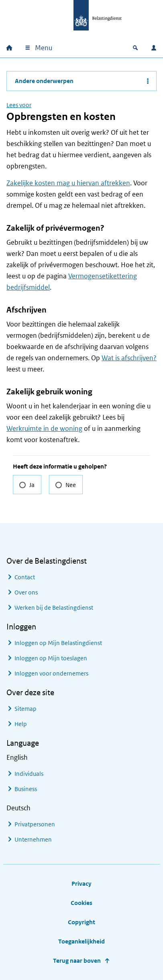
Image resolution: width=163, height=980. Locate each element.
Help (21, 724)
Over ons (26, 592)
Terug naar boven (77, 961)
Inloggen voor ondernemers (51, 673)
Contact (25, 577)
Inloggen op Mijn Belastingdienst (58, 643)
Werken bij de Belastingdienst (54, 608)
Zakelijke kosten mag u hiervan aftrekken (68, 183)
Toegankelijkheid (81, 941)
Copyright (81, 922)
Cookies (81, 903)
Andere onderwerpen (44, 81)
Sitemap (25, 709)
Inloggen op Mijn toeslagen (51, 658)
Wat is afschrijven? (129, 358)
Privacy (81, 884)
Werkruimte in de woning (44, 428)
